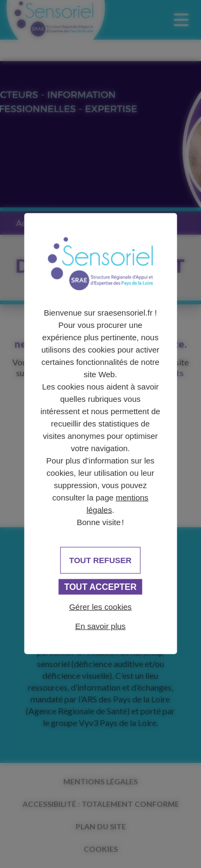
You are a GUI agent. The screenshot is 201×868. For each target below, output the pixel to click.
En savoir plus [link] (100, 626)
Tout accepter (100, 587)
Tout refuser (100, 560)
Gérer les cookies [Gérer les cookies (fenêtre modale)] (100, 607)
